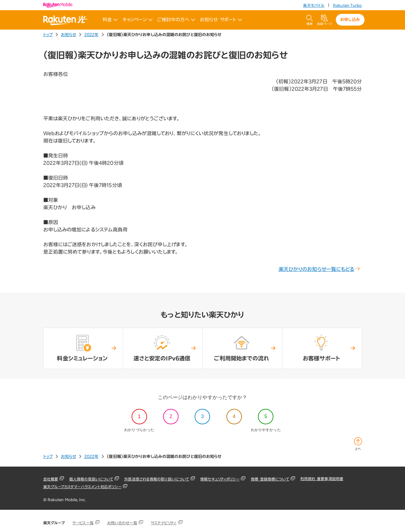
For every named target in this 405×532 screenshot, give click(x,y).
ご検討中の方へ (176, 20)
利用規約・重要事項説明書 (322, 479)
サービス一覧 (83, 523)
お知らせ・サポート (221, 20)
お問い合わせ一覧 (122, 523)
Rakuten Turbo (347, 5)
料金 (110, 20)
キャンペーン (137, 20)
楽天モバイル (314, 5)
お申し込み (350, 20)
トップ (48, 35)
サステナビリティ (164, 523)
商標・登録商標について (270, 479)
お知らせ (68, 35)
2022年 (92, 35)
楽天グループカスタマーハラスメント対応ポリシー (82, 487)
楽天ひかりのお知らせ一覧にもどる (320, 269)
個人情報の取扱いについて (91, 479)
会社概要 (51, 479)
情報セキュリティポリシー (220, 479)
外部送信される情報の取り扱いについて (157, 479)
